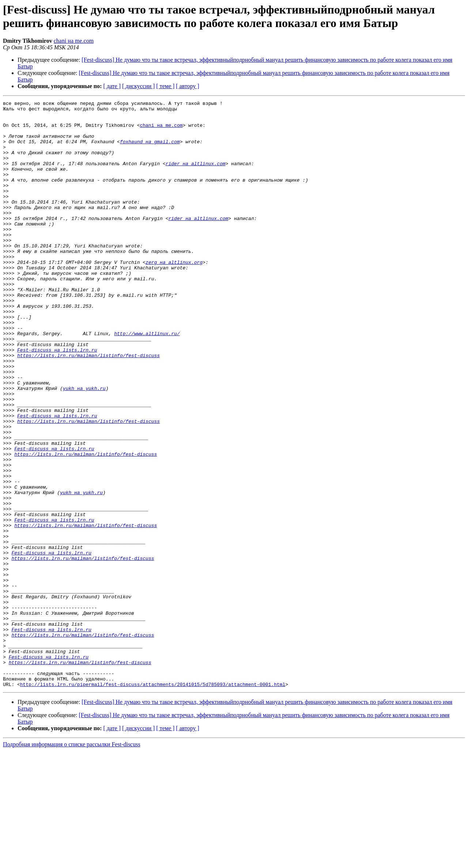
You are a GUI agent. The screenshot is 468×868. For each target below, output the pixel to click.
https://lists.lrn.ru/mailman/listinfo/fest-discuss (88, 407)
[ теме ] (165, 86)
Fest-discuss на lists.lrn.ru (57, 400)
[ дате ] (112, 86)
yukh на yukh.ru (84, 446)
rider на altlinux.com (196, 177)
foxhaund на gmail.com (150, 150)
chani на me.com (74, 41)
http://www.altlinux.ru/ (147, 380)
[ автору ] (187, 86)
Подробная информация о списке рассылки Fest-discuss (72, 862)
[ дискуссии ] (138, 86)
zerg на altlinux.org (174, 295)
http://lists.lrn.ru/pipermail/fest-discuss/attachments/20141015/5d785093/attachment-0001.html (153, 801)
